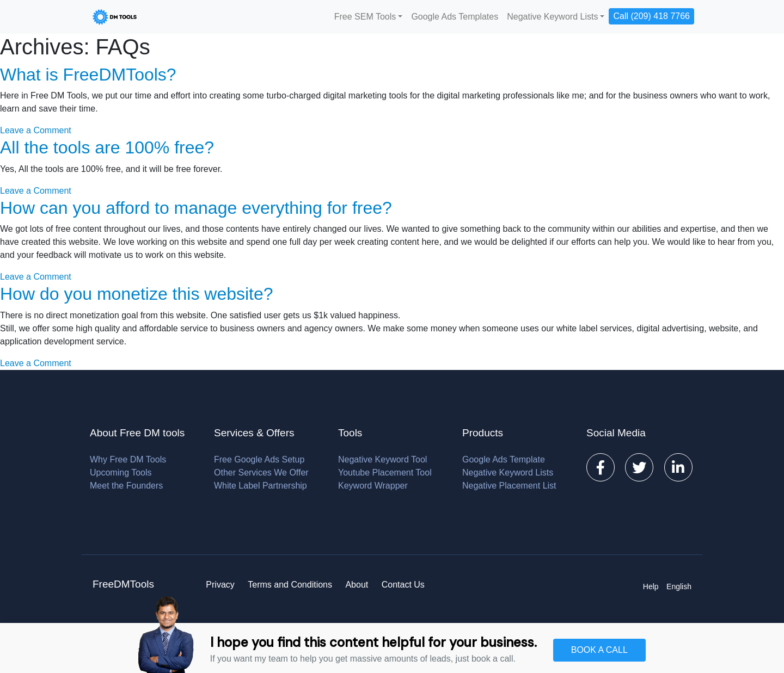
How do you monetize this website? (137, 294)
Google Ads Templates (455, 17)
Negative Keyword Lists (552, 17)
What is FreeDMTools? (88, 75)
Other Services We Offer (261, 473)
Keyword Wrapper (373, 486)
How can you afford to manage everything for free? (196, 208)
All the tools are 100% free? (107, 147)
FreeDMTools (123, 584)
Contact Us (403, 585)
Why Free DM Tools (128, 459)
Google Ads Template (504, 459)
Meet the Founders (126, 486)
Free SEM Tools (365, 17)
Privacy (220, 585)
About (357, 585)
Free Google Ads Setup (259, 459)
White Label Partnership (261, 486)
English (679, 586)
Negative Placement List (509, 486)
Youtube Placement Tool (385, 473)
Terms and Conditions (290, 585)
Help (651, 586)
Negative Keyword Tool (382, 459)
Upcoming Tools (121, 473)
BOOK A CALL (599, 650)
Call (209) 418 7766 (651, 16)
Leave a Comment (36, 130)
